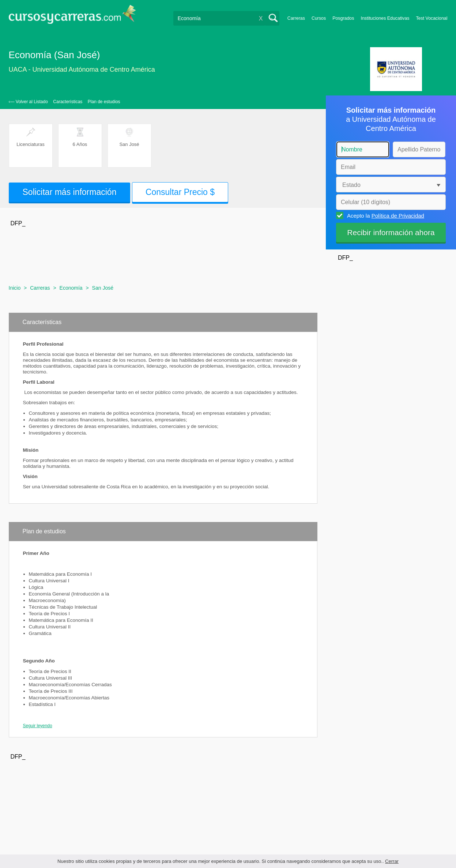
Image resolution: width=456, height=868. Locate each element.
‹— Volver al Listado (28, 102)
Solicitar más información (70, 192)
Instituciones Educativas (385, 18)
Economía (71, 288)
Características (68, 102)
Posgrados (343, 18)
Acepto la (385, 215)
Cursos (319, 18)
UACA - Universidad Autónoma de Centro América (82, 69)
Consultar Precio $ (180, 192)
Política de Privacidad (398, 216)
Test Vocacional (431, 18)
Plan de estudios (104, 102)
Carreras (296, 18)
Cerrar (392, 861)
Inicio (15, 288)
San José (103, 288)
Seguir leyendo (38, 726)
